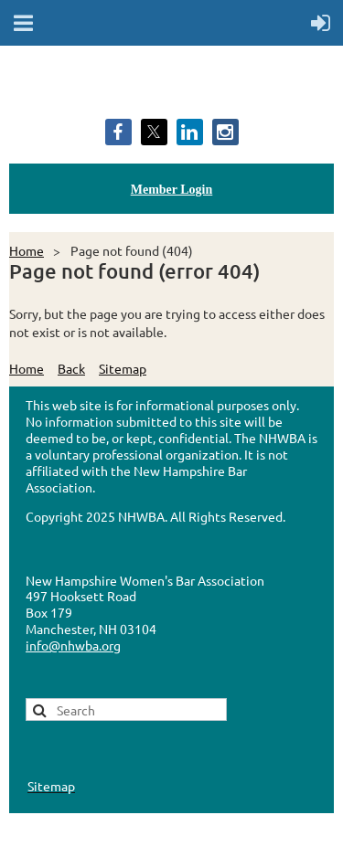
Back (71, 368)
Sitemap (123, 368)
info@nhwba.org (73, 645)
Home (27, 250)
